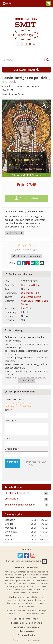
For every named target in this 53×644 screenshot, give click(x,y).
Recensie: (10, 421)
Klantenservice (27, 631)
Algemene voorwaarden (26, 627)
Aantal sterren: (13, 399)
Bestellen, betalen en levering (26, 623)
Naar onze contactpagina (26, 619)
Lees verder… (14, 233)
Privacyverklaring (27, 635)
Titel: (7, 410)
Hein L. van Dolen (30, 285)
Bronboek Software (32, 640)
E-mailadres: (11, 449)
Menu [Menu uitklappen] (10, 3)
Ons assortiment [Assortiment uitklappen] (24, 70)
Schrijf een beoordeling (26, 256)
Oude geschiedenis (31, 297)
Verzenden (12, 463)
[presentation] (23, 474)
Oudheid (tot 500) (30, 293)
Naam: (8, 438)
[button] (48, 3)
